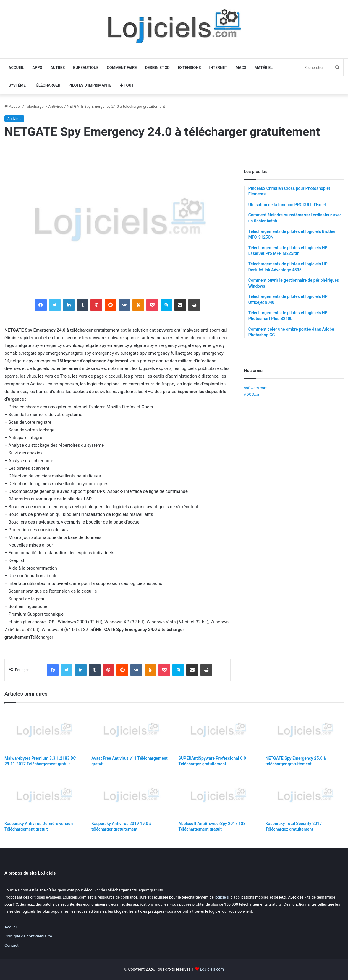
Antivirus (56, 106)
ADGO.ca (251, 394)
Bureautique (86, 67)
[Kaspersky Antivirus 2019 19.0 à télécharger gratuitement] (130, 796)
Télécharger (47, 85)
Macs (241, 67)
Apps (37, 67)
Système (17, 85)
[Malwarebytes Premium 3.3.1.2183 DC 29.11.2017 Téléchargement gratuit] (43, 731)
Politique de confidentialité (28, 936)
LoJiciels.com (212, 969)
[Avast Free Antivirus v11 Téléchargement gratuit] (130, 731)
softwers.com (256, 388)
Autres (58, 67)
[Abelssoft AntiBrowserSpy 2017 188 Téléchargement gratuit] (218, 796)
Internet (218, 67)
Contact (12, 945)
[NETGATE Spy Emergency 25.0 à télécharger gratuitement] (305, 731)
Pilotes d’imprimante (90, 85)
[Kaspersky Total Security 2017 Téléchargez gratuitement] (305, 796)
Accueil (16, 67)
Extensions (190, 67)
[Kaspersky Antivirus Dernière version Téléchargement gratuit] (43, 796)
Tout (127, 85)
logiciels (222, 897)
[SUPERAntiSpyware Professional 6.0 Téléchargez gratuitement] (218, 731)
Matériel (264, 67)
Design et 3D (157, 67)
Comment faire (122, 67)
